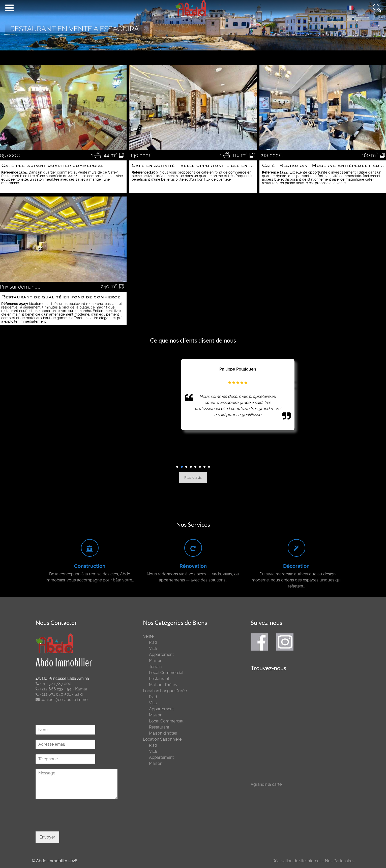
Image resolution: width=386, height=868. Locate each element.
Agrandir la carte (266, 784)
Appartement (161, 654)
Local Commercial (166, 673)
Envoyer (47, 837)
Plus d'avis (193, 478)
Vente (148, 636)
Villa (153, 648)
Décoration (296, 566)
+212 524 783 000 (53, 684)
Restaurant (159, 679)
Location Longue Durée (165, 691)
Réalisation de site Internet (297, 861)
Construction (90, 566)
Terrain (155, 667)
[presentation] (74, 823)
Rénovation (193, 566)
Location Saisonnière (162, 739)
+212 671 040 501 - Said (59, 694)
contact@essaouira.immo (62, 700)
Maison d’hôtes (163, 685)
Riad (153, 642)
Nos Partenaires (340, 861)
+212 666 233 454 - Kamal (61, 689)
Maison (156, 661)
